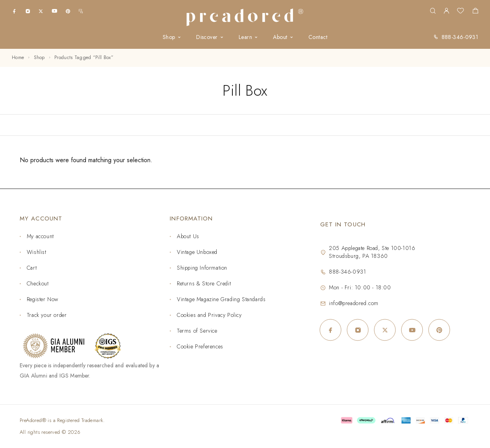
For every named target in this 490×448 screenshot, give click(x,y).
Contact (318, 37)
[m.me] (81, 11)
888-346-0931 (460, 37)
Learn (245, 37)
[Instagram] (28, 11)
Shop (169, 37)
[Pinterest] (68, 11)
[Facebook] (14, 11)
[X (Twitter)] (41, 11)
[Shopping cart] (475, 12)
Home (18, 57)
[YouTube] (54, 11)
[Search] (433, 11)
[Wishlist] (460, 12)
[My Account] (446, 11)
